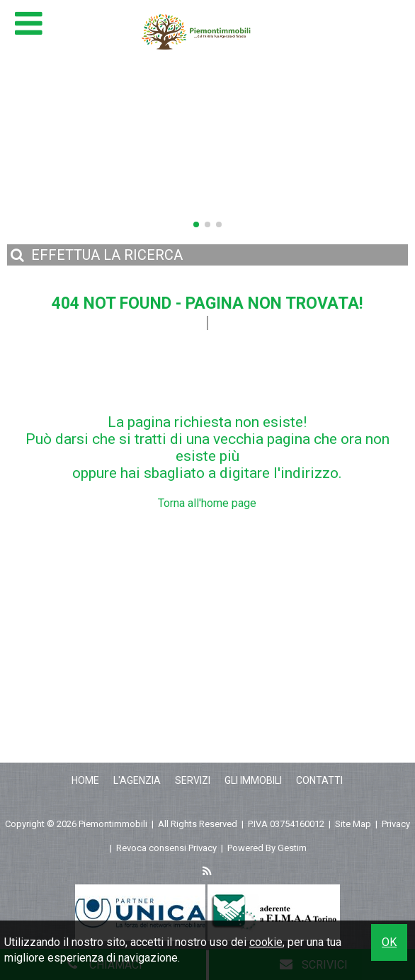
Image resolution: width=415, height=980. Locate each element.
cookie (266, 942)
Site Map (353, 824)
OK (389, 942)
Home (85, 780)
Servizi (193, 780)
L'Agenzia (137, 780)
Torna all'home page (207, 503)
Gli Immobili (253, 780)
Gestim (292, 848)
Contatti (319, 780)
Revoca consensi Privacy (166, 848)
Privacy (396, 824)
